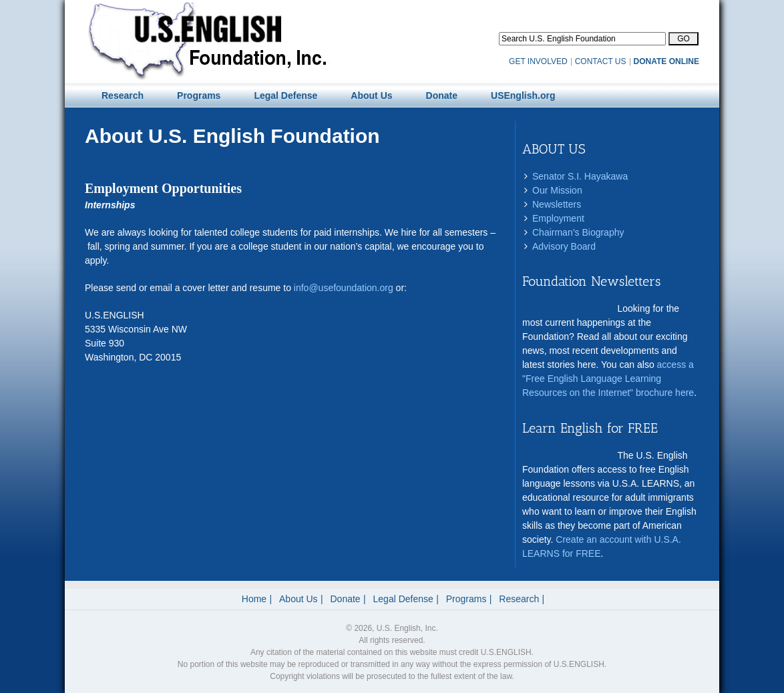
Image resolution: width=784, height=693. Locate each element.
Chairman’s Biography (578, 232)
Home (254, 599)
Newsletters (557, 204)
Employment (558, 218)
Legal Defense (403, 599)
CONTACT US (601, 61)
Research (519, 599)
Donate (346, 599)
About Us (299, 599)
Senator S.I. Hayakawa (580, 176)
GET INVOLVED (538, 61)
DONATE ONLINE (666, 61)
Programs (466, 599)
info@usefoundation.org (344, 288)
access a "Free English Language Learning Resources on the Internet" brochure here (608, 379)
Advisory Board (564, 246)
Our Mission (557, 190)
